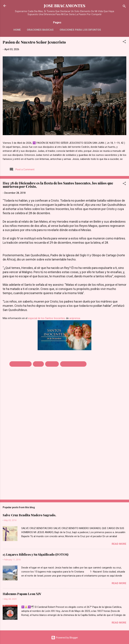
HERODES (52, 364)
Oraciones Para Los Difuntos (80, 30)
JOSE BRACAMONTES (65, 6)
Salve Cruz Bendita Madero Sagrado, (29, 515)
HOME (17, 30)
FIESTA (38, 364)
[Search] (124, 7)
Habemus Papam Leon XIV (22, 594)
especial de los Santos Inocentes (46, 318)
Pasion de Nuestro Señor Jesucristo (34, 42)
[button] (124, 42)
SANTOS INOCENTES (73, 364)
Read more (119, 544)
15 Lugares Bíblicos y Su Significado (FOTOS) (36, 554)
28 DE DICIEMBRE (20, 364)
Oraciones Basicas (40, 30)
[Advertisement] (64, 471)
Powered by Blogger (65, 638)
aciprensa (75, 318)
